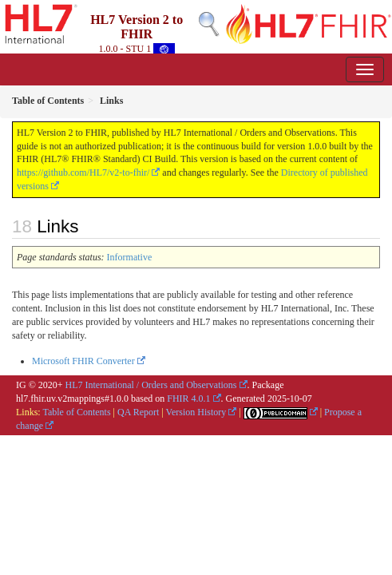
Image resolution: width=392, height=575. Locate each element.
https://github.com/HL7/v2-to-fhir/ (83, 172)
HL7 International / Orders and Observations (151, 385)
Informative (130, 257)
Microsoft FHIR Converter (83, 361)
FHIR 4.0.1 (188, 399)
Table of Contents (76, 412)
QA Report (138, 412)
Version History (196, 412)
